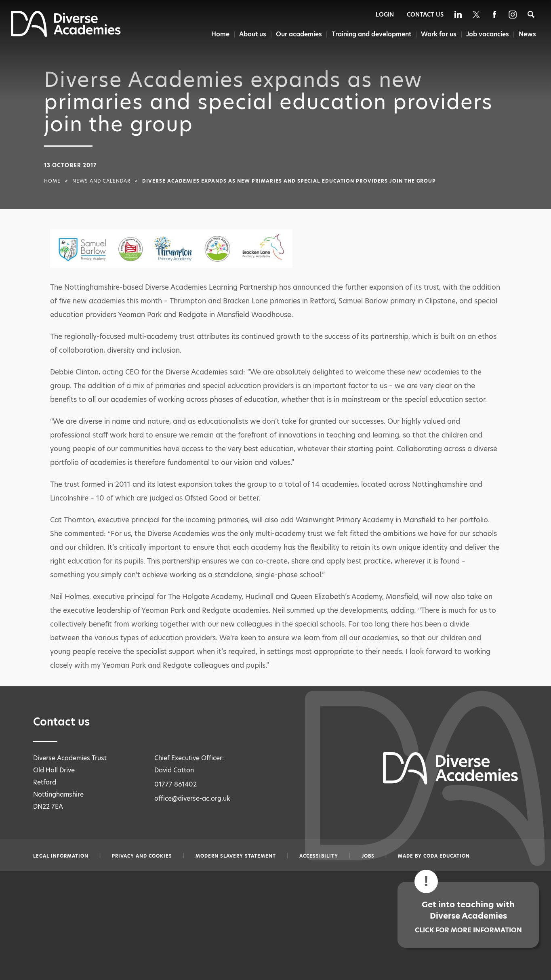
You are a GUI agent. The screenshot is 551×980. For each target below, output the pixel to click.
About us (250, 34)
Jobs (368, 856)
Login (385, 15)
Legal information (61, 856)
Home (218, 34)
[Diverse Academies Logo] (66, 35)
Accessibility (319, 856)
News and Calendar (101, 181)
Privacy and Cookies (142, 856)
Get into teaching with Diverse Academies (468, 917)
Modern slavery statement (236, 856)
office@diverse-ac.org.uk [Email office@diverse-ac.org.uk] (192, 798)
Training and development (370, 34)
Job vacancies (487, 34)
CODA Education (447, 856)
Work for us (438, 34)
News (528, 34)
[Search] (531, 14)
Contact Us (425, 15)
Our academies (297, 34)
